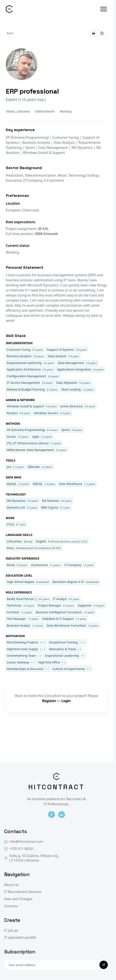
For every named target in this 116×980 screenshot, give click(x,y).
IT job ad (11, 931)
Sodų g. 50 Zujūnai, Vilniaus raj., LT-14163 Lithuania (32, 858)
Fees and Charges (18, 899)
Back (10, 33)
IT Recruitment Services (23, 892)
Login (66, 701)
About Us (11, 885)
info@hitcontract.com (24, 842)
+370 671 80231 (19, 849)
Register (49, 701)
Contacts (11, 906)
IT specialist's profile (20, 938)
